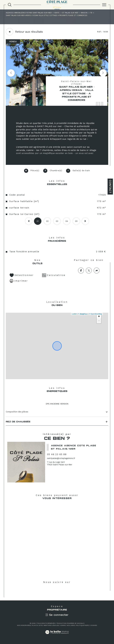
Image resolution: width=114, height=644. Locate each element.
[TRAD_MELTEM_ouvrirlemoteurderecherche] (10, 5)
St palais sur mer (70, 13)
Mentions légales (51, 625)
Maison (84, 13)
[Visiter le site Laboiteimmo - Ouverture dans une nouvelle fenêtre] (57, 635)
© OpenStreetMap (96, 314)
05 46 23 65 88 (57, 454)
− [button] (99, 321)
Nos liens (71, 625)
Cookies (94, 625)
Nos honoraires (24, 625)
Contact (110, 187)
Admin (63, 625)
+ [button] (99, 317)
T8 (91, 13)
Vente (57, 13)
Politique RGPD (82, 625)
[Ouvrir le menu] (104, 5)
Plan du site (37, 625)
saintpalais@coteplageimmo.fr (61, 458)
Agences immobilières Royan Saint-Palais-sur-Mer (29, 13)
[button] (103, 73)
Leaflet (74, 314)
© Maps (83, 314)
